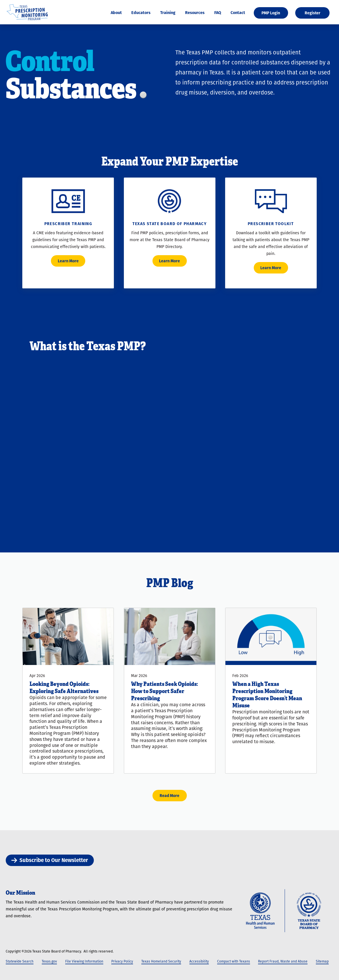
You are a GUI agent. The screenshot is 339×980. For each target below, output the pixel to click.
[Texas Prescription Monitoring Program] (27, 21)
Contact (238, 13)
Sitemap (322, 961)
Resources (195, 13)
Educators (141, 13)
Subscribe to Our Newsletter (50, 860)
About (116, 13)
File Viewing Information (84, 961)
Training (168, 13)
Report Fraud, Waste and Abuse (283, 961)
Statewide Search (20, 961)
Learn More (68, 261)
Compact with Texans (234, 961)
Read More (170, 796)
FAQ (218, 13)
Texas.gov (49, 961)
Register (313, 13)
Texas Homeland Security (161, 961)
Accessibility (199, 961)
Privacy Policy (122, 961)
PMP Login (271, 13)
